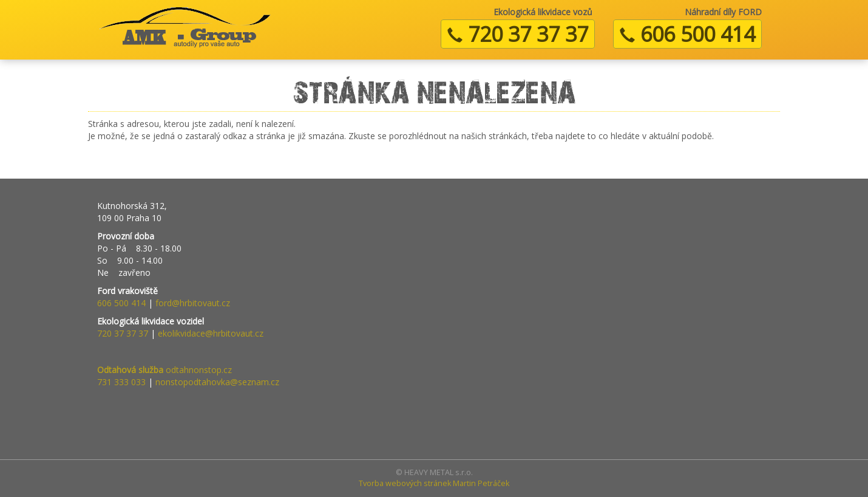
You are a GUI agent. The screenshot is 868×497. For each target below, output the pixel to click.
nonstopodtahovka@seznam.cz (217, 382)
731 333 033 (121, 382)
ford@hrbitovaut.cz (193, 303)
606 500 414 (687, 34)
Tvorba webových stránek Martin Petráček (434, 483)
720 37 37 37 (518, 34)
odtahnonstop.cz (164, 370)
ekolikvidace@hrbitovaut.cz (211, 333)
